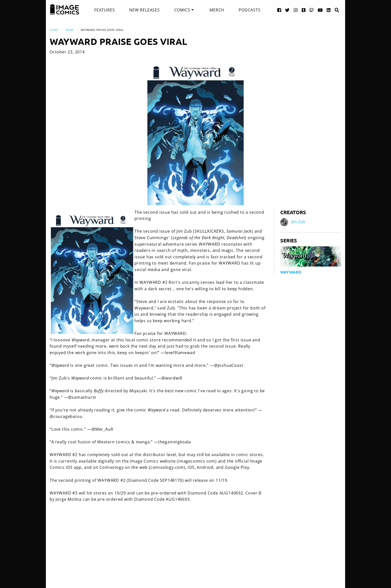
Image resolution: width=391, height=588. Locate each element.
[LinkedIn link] (329, 10)
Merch (217, 10)
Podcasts (249, 10)
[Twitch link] (312, 10)
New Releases (145, 10)
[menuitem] (104, 10)
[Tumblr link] (304, 10)
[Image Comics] (65, 9)
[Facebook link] (279, 10)
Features (104, 10)
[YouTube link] (320, 10)
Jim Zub (298, 222)
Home (54, 30)
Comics (182, 10)
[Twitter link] (287, 10)
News (70, 30)
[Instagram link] (296, 10)
